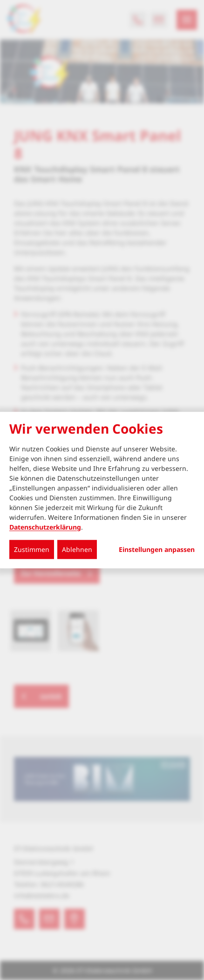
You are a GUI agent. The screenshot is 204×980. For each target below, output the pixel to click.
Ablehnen (77, 549)
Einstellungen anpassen (157, 550)
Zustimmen (32, 549)
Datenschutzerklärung (45, 527)
